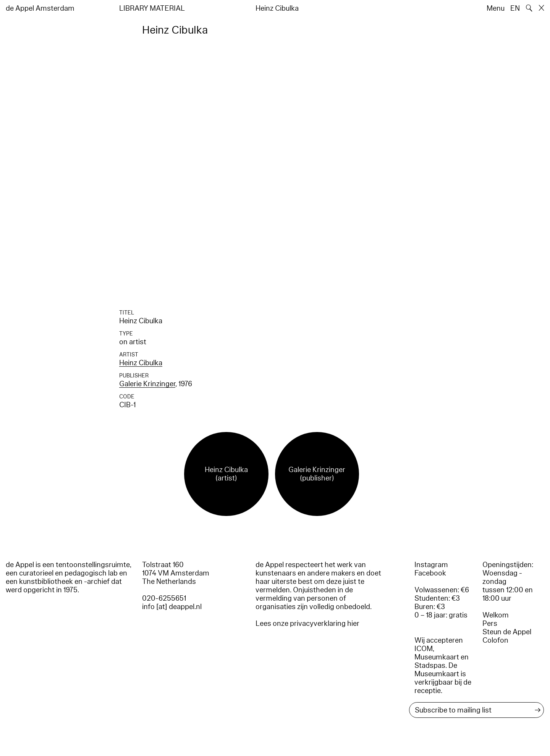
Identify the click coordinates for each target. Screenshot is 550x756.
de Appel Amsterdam (40, 8)
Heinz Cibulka (141, 363)
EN (515, 8)
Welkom (496, 615)
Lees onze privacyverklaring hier (307, 624)
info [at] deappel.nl (172, 607)
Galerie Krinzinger (147, 384)
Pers (490, 624)
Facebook (430, 573)
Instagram (431, 565)
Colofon (495, 640)
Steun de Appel (507, 632)
